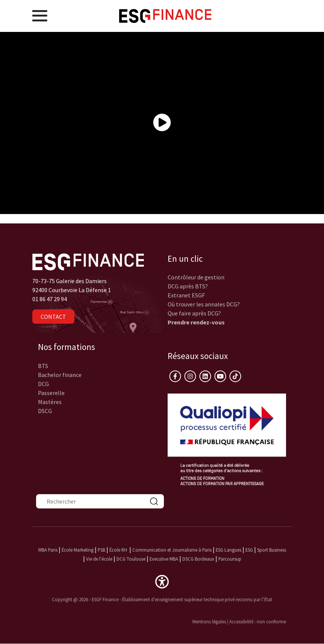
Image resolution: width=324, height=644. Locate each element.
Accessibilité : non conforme (258, 621)
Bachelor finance (60, 375)
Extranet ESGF (186, 295)
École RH (118, 550)
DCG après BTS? (188, 286)
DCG (43, 384)
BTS (43, 366)
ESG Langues (229, 550)
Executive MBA (164, 559)
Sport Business (272, 550)
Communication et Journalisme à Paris (172, 550)
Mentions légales (209, 621)
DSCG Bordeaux (198, 559)
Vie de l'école (99, 559)
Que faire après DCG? (194, 313)
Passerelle (51, 393)
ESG (249, 550)
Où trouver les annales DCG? (204, 304)
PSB (101, 550)
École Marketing (78, 550)
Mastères (50, 402)
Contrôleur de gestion (196, 277)
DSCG (45, 411)
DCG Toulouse (131, 559)
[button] (162, 581)
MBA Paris (48, 550)
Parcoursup (230, 559)
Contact (53, 317)
